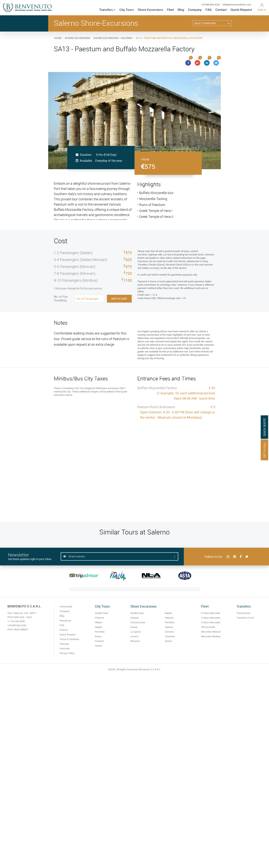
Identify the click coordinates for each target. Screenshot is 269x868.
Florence (100, 618)
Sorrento (99, 641)
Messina (135, 641)
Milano (98, 622)
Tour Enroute (243, 613)
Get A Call (265, 450)
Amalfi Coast (102, 613)
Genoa (134, 627)
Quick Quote (265, 427)
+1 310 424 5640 (16, 621)
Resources (65, 620)
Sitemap (64, 644)
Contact (221, 10)
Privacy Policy (67, 653)
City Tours (127, 10)
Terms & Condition (69, 639)
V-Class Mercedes (211, 622)
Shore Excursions (150, 10)
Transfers (107, 10)
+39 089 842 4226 (210, 4)
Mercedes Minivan (211, 632)
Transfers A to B (245, 618)
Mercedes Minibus (211, 636)
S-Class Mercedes (211, 618)
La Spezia (136, 632)
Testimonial (66, 606)
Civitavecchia (138, 622)
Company (195, 10)
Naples (99, 627)
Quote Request (241, 10)
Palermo (169, 618)
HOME (58, 38)
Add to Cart (119, 299)
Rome (98, 636)
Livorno (134, 636)
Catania (134, 618)
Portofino (100, 632)
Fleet (170, 10)
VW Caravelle (208, 627)
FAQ (209, 10)
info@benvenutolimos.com (237, 4)
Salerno (169, 627)
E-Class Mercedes (211, 613)
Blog (181, 10)
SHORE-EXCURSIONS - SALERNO (113, 38)
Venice (99, 646)
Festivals (65, 648)
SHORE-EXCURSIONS (78, 38)
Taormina (170, 636)
